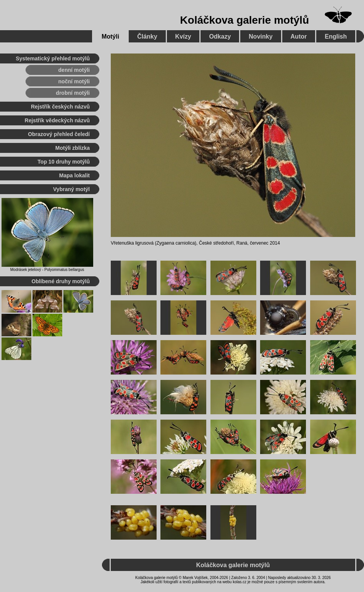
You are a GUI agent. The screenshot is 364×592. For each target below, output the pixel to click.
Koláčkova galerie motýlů (244, 20)
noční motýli (74, 81)
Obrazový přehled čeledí (59, 134)
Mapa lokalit (74, 175)
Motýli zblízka (73, 148)
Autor (299, 36)
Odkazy (220, 36)
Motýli (110, 36)
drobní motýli (73, 93)
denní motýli (74, 70)
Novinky (260, 36)
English (336, 36)
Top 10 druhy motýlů (64, 162)
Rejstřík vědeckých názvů (57, 120)
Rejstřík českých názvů (60, 107)
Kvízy (183, 36)
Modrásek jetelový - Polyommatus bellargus (47, 270)
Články (147, 36)
